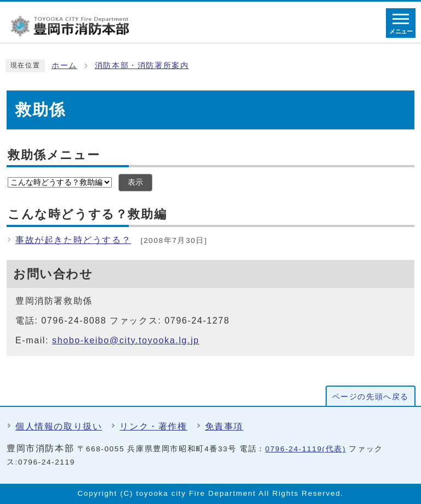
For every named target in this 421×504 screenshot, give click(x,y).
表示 (135, 182)
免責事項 (224, 426)
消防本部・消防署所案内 (142, 66)
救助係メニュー (54, 155)
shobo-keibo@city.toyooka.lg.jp (126, 340)
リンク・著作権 (153, 426)
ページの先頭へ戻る (371, 397)
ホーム (64, 66)
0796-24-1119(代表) (306, 449)
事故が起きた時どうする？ (73, 240)
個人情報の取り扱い (59, 426)
